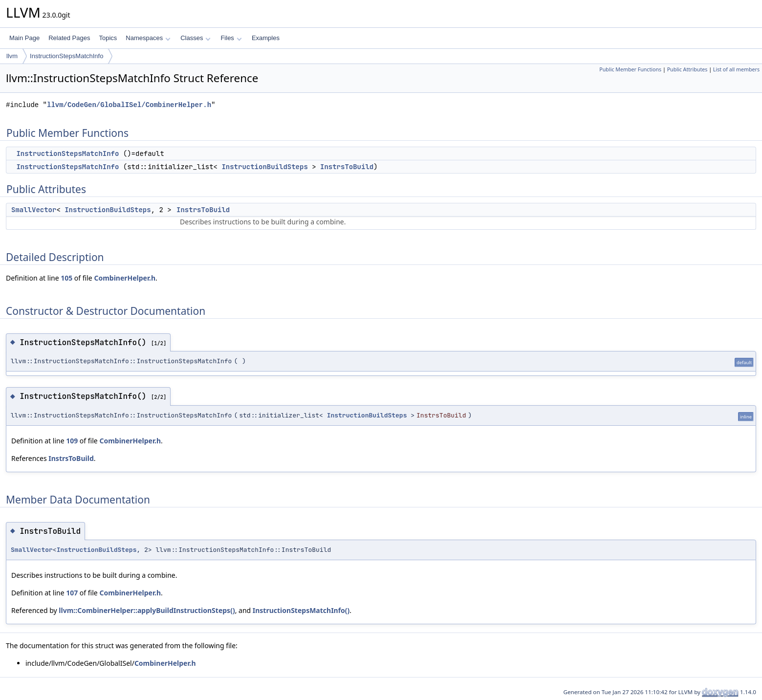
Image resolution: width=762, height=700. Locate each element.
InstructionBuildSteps (264, 167)
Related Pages (69, 38)
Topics (108, 38)
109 (72, 441)
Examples (266, 38)
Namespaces (148, 38)
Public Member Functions (630, 69)
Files (231, 38)
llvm (12, 56)
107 (72, 593)
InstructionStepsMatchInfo (66, 56)
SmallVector (34, 210)
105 (66, 278)
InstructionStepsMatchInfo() (301, 610)
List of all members (736, 69)
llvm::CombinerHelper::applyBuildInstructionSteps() (147, 610)
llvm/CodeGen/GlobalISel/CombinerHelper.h (129, 105)
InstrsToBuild (347, 167)
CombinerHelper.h (125, 278)
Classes (196, 38)
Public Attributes (687, 69)
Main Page (24, 38)
